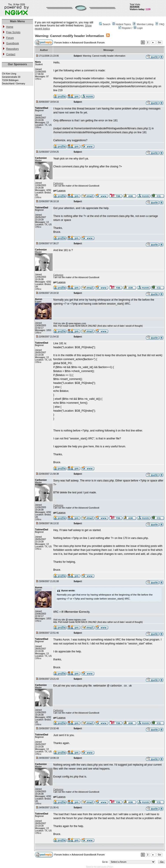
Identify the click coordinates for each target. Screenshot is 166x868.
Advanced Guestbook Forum (88, 43)
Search (106, 24)
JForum (110, 867)
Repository (12, 49)
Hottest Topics (123, 24)
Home (10, 27)
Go (159, 42)
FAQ (162, 24)
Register (125, 28)
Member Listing (145, 24)
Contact (11, 54)
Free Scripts (13, 32)
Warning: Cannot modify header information (70, 36)
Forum (10, 38)
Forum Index (62, 43)
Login (138, 28)
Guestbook (13, 43)
